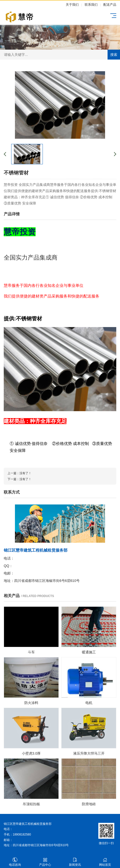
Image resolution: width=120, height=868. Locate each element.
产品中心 (45, 862)
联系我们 (91, 5)
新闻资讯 (75, 862)
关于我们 (72, 5)
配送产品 (110, 5)
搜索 (114, 55)
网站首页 (105, 862)
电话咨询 (15, 862)
